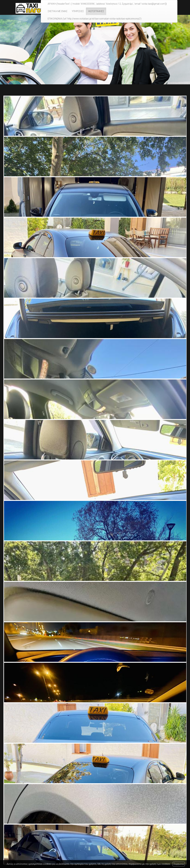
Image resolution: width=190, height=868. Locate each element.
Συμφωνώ (179, 864)
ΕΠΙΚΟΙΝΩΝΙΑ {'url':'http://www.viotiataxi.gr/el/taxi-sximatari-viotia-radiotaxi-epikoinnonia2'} (94, 19)
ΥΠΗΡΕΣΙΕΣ (78, 11)
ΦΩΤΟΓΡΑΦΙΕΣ (96, 11)
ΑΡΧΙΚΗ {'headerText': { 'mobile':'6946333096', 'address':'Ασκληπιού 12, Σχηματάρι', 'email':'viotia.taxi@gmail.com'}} (107, 4)
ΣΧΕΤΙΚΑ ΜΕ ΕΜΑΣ (58, 11)
